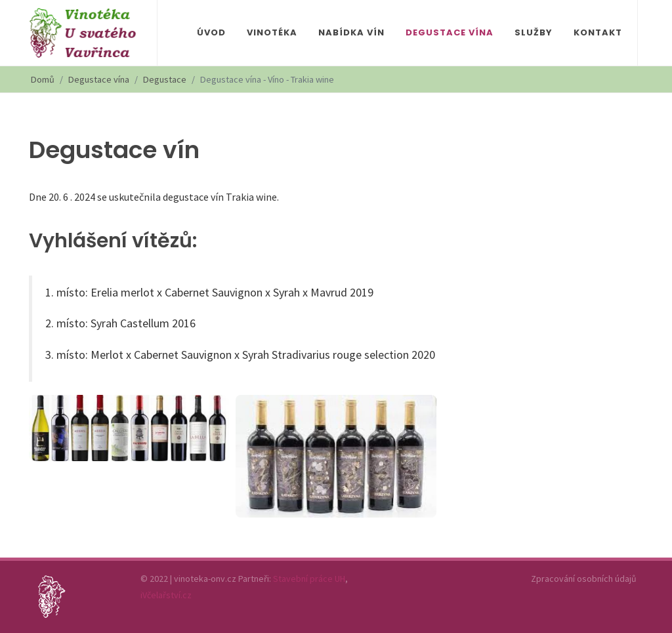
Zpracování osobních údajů (584, 579)
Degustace (165, 79)
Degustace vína (99, 79)
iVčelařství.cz (166, 595)
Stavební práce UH (309, 579)
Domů (43, 79)
